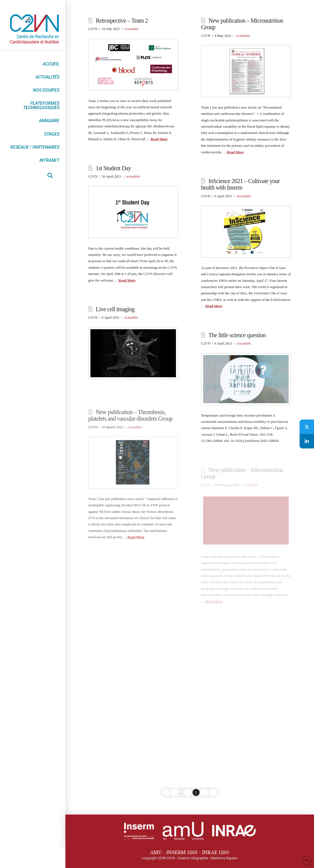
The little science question (237, 335)
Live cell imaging (115, 309)
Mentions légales (224, 858)
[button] (50, 176)
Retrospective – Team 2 (122, 21)
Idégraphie (200, 858)
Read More (159, 139)
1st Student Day (114, 168)
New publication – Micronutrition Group (242, 24)
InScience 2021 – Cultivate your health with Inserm (240, 184)
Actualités (131, 29)
